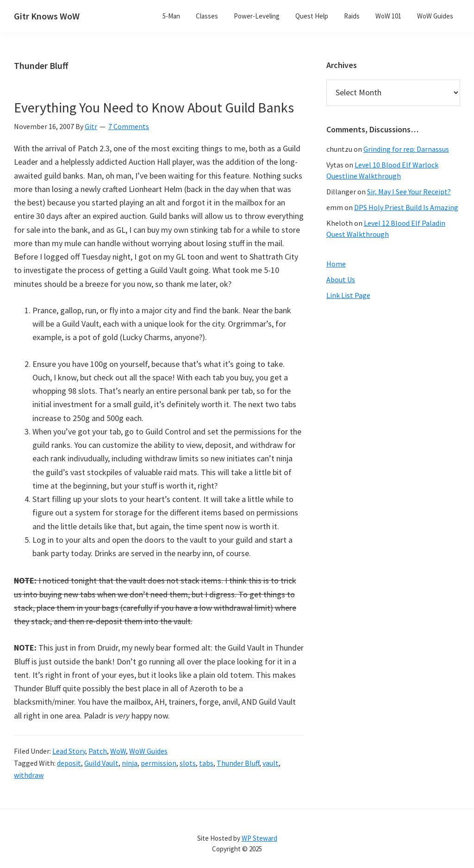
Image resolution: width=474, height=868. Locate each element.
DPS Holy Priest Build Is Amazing (406, 207)
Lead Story (69, 751)
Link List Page (348, 295)
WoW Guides (148, 751)
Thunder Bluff (238, 763)
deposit (69, 763)
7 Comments (129, 126)
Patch (98, 751)
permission (159, 763)
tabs (206, 763)
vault (271, 763)
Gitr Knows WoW (47, 16)
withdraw (29, 775)
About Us (341, 279)
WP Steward (259, 838)
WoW (118, 751)
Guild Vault (101, 763)
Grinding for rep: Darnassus (406, 149)
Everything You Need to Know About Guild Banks (154, 107)
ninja (130, 763)
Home (336, 264)
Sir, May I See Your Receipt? (409, 192)
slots (188, 763)
